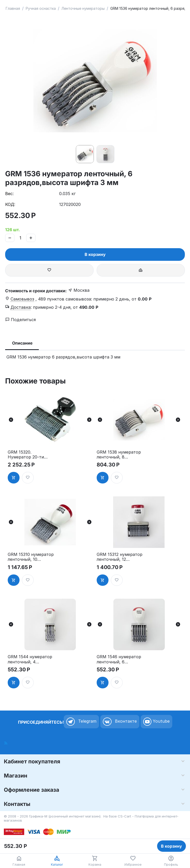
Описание (22, 343)
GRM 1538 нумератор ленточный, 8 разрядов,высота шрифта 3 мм (119, 455)
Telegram (81, 722)
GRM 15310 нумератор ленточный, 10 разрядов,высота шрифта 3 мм (31, 557)
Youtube (156, 722)
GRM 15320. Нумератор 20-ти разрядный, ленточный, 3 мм (26, 455)
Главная (13, 8)
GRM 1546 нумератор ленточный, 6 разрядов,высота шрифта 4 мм (119, 659)
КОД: (10, 204)
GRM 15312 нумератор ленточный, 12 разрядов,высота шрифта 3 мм (120, 557)
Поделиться (21, 320)
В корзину (95, 254)
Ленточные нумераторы (83, 8)
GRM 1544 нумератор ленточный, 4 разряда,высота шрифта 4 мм (30, 659)
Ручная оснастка (41, 8)
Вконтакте (120, 722)
